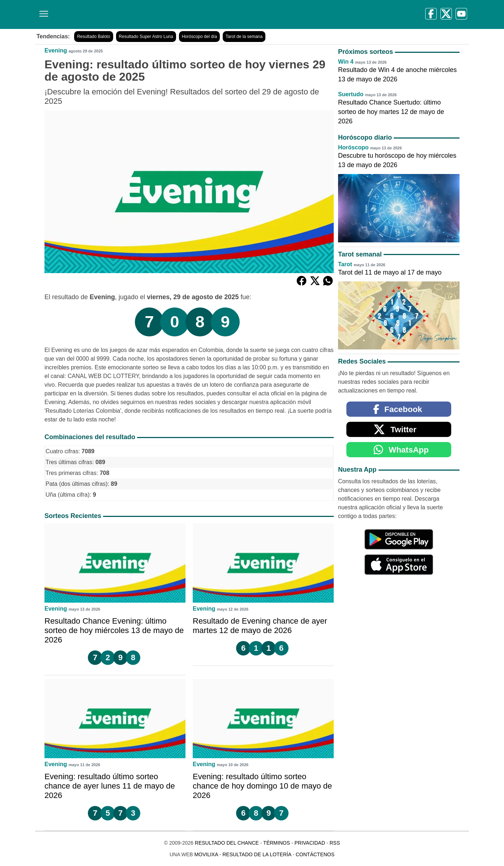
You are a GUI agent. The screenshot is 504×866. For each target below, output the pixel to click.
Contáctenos (315, 854)
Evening (56, 50)
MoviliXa (206, 854)
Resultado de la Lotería (257, 854)
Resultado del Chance (227, 843)
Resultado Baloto (93, 37)
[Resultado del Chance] (140, 14)
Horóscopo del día (199, 37)
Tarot (345, 264)
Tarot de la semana (244, 37)
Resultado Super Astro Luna (146, 37)
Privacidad (310, 843)
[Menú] (42, 11)
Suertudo (351, 94)
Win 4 (346, 62)
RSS (335, 843)
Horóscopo (353, 147)
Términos (277, 843)
